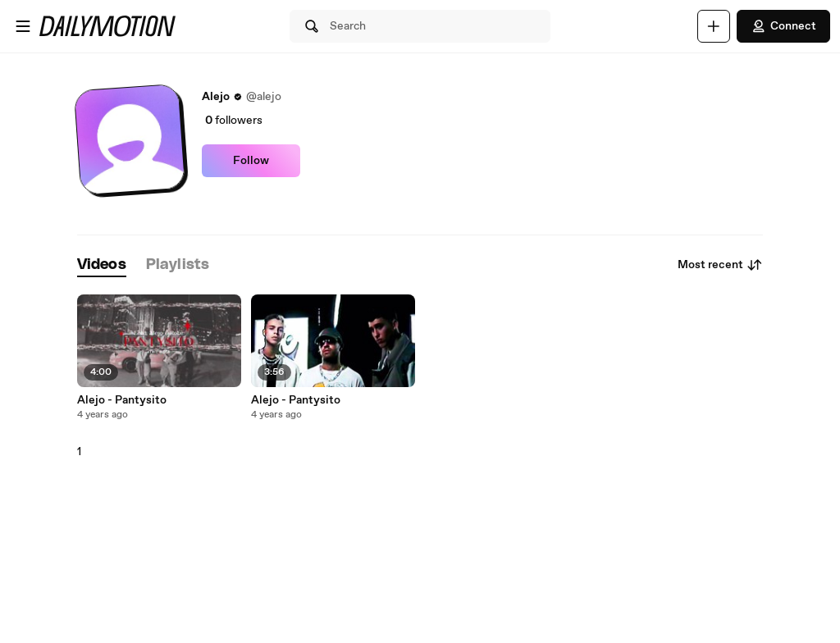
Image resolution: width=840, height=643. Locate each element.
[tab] (102, 265)
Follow (251, 161)
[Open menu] (23, 26)
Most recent (720, 265)
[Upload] (714, 26)
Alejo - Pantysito (122, 400)
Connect (783, 26)
